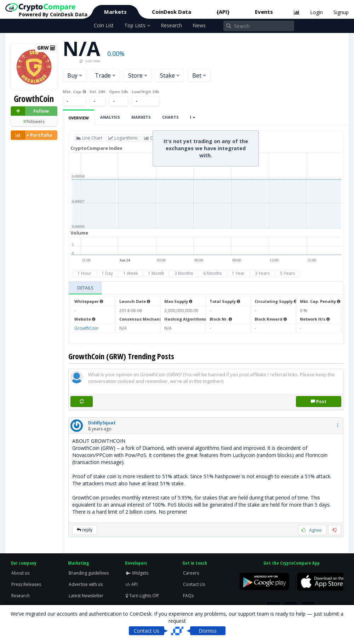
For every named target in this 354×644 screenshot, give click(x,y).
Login (316, 12)
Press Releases (26, 584)
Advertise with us (86, 584)
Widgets (137, 573)
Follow (30, 111)
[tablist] (206, 288)
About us (20, 573)
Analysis (110, 117)
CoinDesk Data (172, 12)
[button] (102, 423)
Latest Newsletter (86, 596)
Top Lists (137, 25)
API (132, 584)
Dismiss (208, 631)
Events (264, 12)
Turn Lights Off (142, 596)
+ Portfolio (32, 135)
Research (171, 25)
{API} (223, 12)
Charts (170, 117)
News (199, 25)
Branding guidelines (89, 573)
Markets (115, 12)
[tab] (85, 288)
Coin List (104, 25)
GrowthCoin (86, 328)
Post (319, 402)
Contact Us (194, 584)
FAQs (188, 596)
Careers (191, 573)
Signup (341, 12)
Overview (79, 118)
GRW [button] (46, 48)
